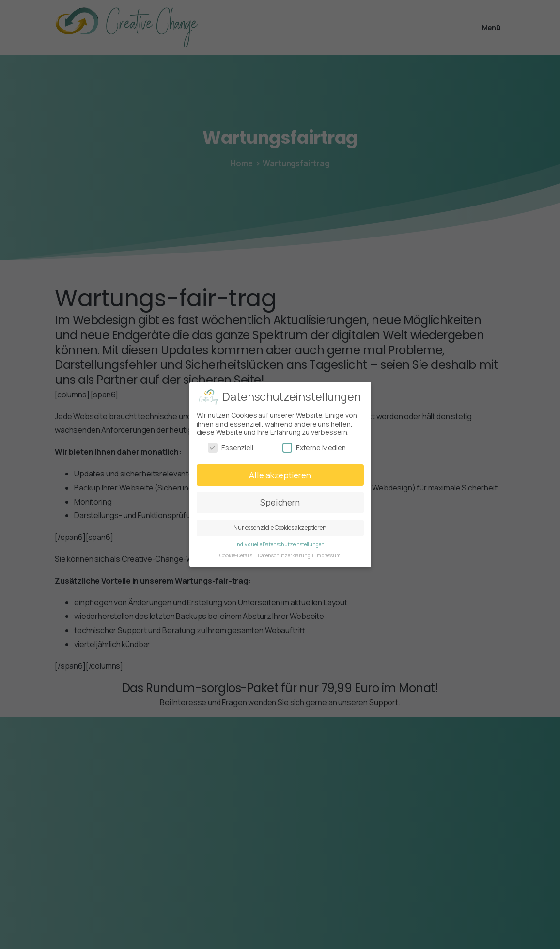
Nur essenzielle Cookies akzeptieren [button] (280, 528)
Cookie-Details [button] (236, 555)
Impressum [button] (328, 555)
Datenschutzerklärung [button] (285, 555)
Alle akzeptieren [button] (280, 474)
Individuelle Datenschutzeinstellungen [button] (280, 544)
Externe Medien (314, 448)
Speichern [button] (280, 502)
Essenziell (230, 448)
